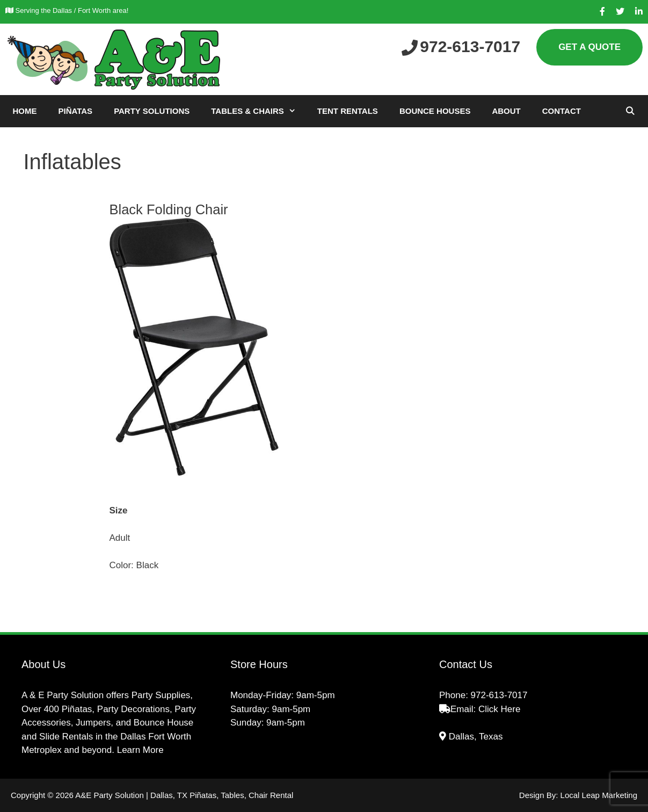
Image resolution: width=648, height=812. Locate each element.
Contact (562, 111)
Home (25, 111)
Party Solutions (152, 111)
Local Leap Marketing (599, 795)
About (506, 111)
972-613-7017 (499, 695)
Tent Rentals (348, 111)
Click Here (499, 709)
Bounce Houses (435, 111)
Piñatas (76, 111)
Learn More (140, 750)
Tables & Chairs (259, 111)
